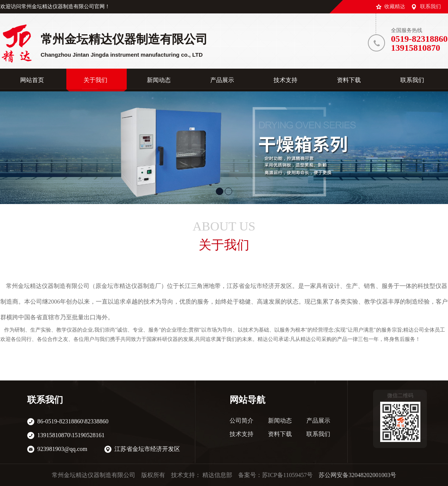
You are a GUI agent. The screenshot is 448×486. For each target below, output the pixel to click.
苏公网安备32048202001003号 (357, 475)
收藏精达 (395, 7)
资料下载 (280, 434)
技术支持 (242, 434)
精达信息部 (217, 475)
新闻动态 (280, 421)
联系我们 (430, 7)
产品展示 (318, 421)
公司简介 (242, 421)
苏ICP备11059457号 (287, 475)
